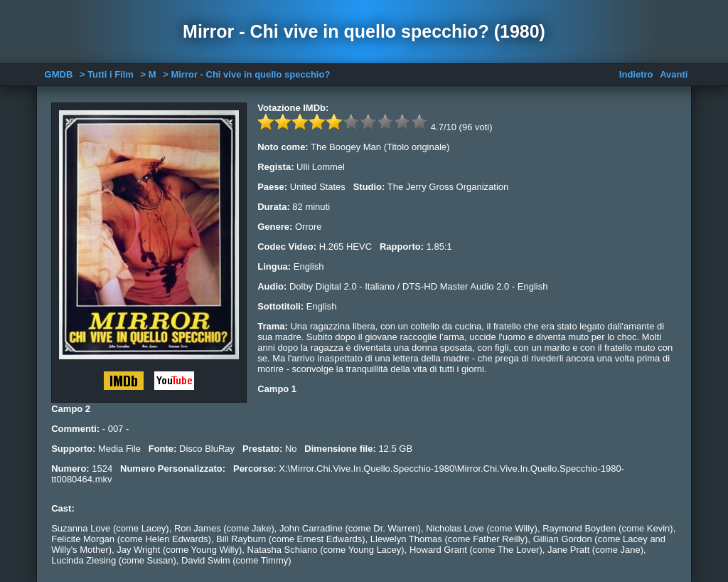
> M (149, 74)
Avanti (674, 74)
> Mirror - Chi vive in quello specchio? (246, 74)
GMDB (59, 74)
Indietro (636, 74)
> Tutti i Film (107, 74)
